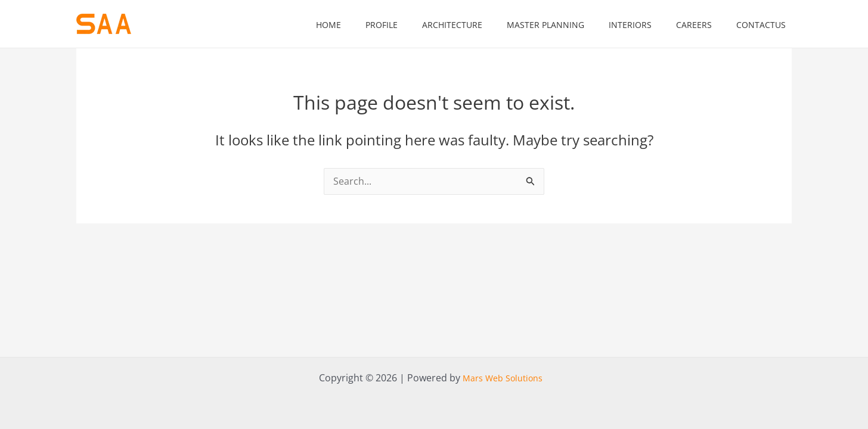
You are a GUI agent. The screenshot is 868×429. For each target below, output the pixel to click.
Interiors (630, 25)
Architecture (452, 25)
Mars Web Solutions (503, 378)
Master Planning (545, 25)
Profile (382, 25)
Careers (694, 25)
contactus (761, 25)
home (328, 25)
